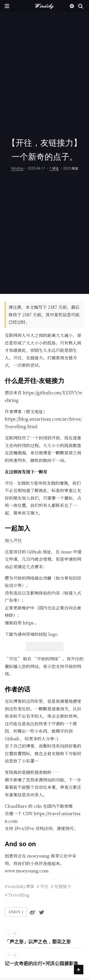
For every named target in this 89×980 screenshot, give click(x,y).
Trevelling (19, 895)
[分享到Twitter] (42, 912)
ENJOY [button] (16, 912)
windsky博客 (21, 886)
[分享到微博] (32, 912)
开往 (44, 886)
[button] (7, 6)
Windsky (44, 6)
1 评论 (54, 168)
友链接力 (63, 886)
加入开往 (13, 540)
